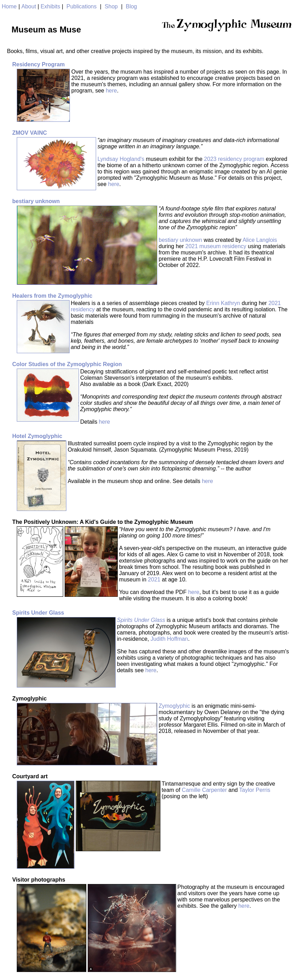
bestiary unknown (36, 201)
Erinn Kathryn (223, 303)
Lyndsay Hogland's (121, 159)
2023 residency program (234, 159)
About (29, 6)
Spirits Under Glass (38, 613)
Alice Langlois (260, 240)
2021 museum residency (216, 246)
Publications (81, 6)
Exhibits (50, 6)
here (111, 91)
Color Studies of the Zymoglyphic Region (67, 364)
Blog (131, 6)
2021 (154, 580)
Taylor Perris (255, 790)
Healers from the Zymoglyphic (52, 296)
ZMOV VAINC (30, 133)
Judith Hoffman (169, 639)
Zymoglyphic (174, 706)
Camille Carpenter (204, 790)
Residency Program (38, 64)
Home (9, 6)
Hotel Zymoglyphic (37, 436)
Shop (111, 6)
